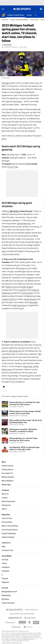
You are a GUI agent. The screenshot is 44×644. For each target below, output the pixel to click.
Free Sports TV (7, 473)
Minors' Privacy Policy (10, 526)
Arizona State (27, 293)
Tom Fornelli (7, 45)
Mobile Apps (6, 485)
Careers (5, 498)
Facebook (5, 571)
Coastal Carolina (9, 299)
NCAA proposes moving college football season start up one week (25, 412)
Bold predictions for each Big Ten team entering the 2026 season (25, 403)
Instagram (6, 567)
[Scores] (29, 15)
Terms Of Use (7, 518)
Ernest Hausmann (19, 305)
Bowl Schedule (35, 20)
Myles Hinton (12, 287)
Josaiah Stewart (30, 299)
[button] (36, 15)
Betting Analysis (8, 477)
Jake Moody (13, 351)
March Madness (8, 481)
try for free (13, 167)
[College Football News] (16, 15)
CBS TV (4, 509)
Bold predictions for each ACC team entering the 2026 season (23, 439)
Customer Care (7, 550)
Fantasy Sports (7, 470)
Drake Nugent (27, 287)
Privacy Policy (7, 522)
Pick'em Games (8, 466)
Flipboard (5, 582)
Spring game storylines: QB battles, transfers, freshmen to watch (23, 430)
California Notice (8, 537)
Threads (5, 579)
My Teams (5, 599)
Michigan (6, 83)
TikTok (4, 563)
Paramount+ (6, 505)
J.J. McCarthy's (13, 211)
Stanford (22, 290)
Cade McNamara (24, 224)
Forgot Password (8, 603)
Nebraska (34, 302)
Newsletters (6, 595)
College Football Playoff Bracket (19, 20)
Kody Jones (28, 366)
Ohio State (17, 102)
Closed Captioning (9, 533)
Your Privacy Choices (10, 530)
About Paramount (8, 501)
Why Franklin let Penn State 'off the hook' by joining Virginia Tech (26, 421)
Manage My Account (9, 592)
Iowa (4, 251)
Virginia (30, 278)
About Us (5, 494)
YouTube (5, 560)
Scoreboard (5, 20)
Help (3, 547)
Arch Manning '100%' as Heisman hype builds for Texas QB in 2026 (24, 448)
